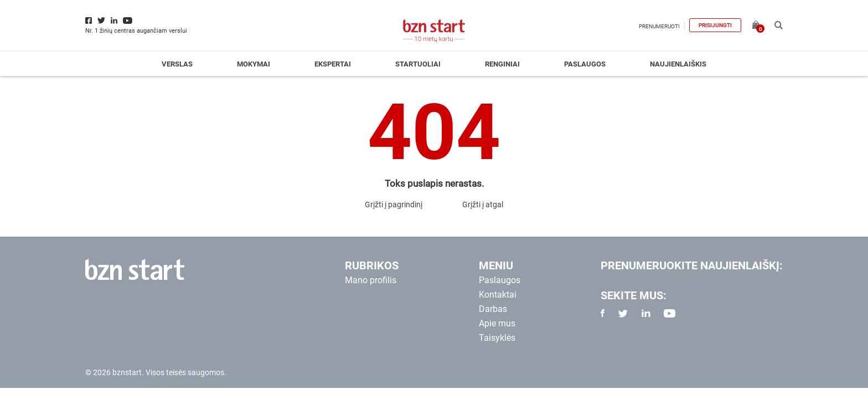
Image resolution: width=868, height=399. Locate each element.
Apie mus (497, 323)
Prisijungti (715, 25)
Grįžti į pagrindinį (394, 204)
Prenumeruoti (659, 26)
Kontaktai (498, 295)
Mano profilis (371, 280)
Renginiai (502, 64)
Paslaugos (585, 64)
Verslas (177, 64)
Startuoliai (418, 64)
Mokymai (254, 64)
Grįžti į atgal (483, 204)
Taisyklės (497, 338)
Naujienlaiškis (678, 64)
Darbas (493, 309)
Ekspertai (333, 64)
